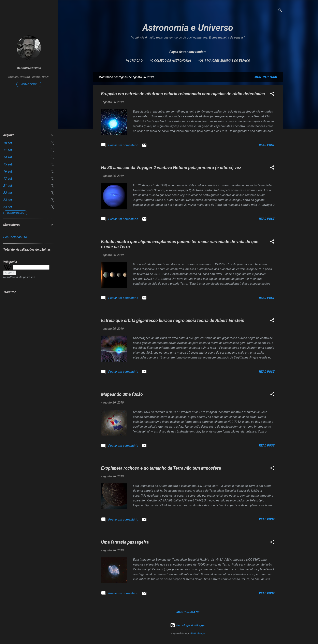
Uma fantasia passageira (125, 542)
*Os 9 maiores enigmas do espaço (224, 61)
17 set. (8, 179)
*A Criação (134, 61)
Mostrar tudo (266, 77)
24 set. (8, 207)
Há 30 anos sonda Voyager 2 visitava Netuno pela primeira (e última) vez (171, 168)
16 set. (8, 171)
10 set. (8, 143)
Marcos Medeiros (29, 68)
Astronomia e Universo (188, 28)
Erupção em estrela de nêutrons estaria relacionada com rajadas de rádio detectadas (183, 94)
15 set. (8, 164)
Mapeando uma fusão (122, 394)
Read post (267, 145)
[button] (272, 94)
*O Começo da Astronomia (170, 61)
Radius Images (198, 633)
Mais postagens (188, 612)
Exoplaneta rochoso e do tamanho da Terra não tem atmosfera (161, 468)
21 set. (8, 186)
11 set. (8, 150)
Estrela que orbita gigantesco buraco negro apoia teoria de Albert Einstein (173, 320)
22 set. (8, 193)
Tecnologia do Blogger (188, 625)
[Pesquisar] (280, 11)
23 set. (8, 200)
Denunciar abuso (15, 237)
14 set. (8, 157)
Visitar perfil (29, 84)
